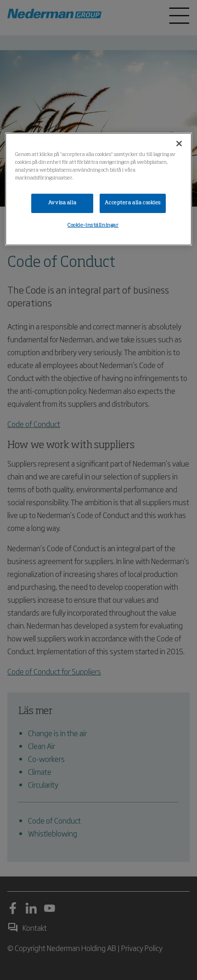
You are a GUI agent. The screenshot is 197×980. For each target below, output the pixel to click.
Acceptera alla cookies (133, 203)
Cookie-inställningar (93, 225)
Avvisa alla (62, 203)
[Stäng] (179, 144)
